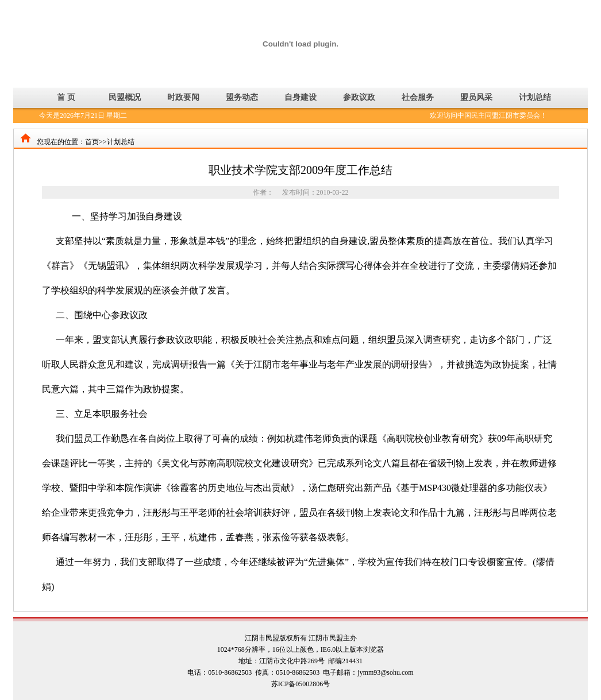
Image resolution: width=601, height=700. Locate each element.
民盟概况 (125, 97)
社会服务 (418, 97)
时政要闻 (183, 97)
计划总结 (535, 97)
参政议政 (359, 97)
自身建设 (300, 97)
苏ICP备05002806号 (301, 684)
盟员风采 (476, 97)
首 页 (66, 97)
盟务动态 (242, 97)
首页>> (96, 142)
